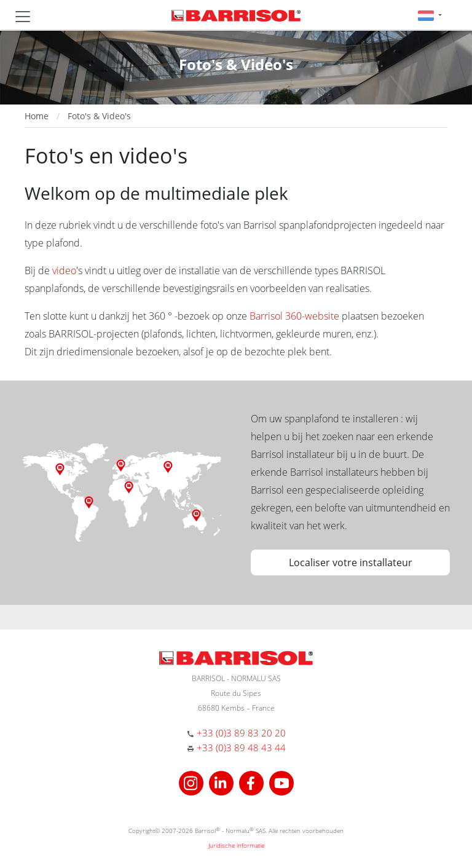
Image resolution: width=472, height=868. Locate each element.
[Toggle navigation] (23, 17)
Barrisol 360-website (294, 316)
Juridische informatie (236, 845)
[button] (430, 15)
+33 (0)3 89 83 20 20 (241, 733)
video (64, 270)
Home (37, 116)
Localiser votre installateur (351, 562)
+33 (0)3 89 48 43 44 (241, 748)
